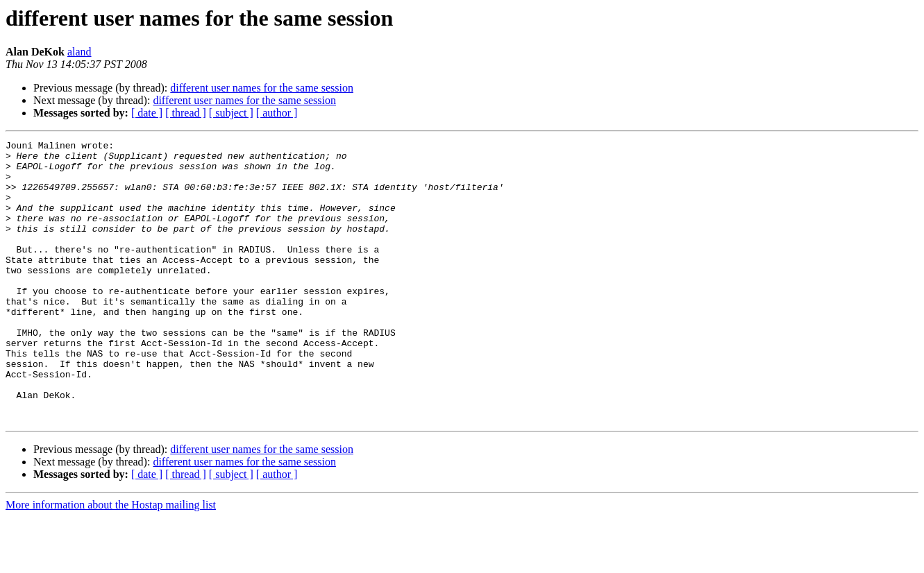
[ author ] (277, 113)
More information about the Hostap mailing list (111, 561)
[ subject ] (231, 113)
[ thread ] (186, 113)
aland (79, 52)
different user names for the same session (262, 88)
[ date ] (147, 113)
